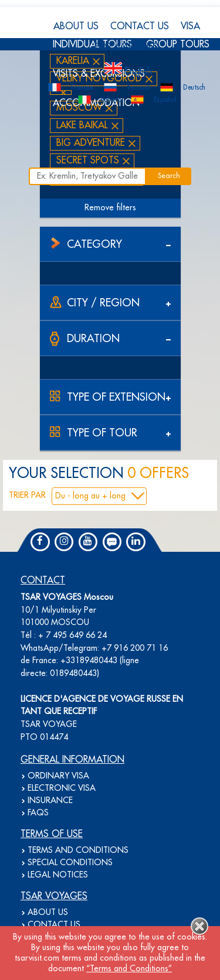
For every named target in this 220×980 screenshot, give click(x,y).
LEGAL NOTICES (58, 875)
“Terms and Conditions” (129, 969)
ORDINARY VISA (58, 776)
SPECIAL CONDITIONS (70, 863)
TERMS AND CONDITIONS (78, 851)
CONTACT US (140, 26)
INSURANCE (50, 801)
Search (169, 176)
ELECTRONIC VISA (62, 788)
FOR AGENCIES (126, 47)
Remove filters (110, 208)
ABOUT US (76, 26)
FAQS (38, 813)
